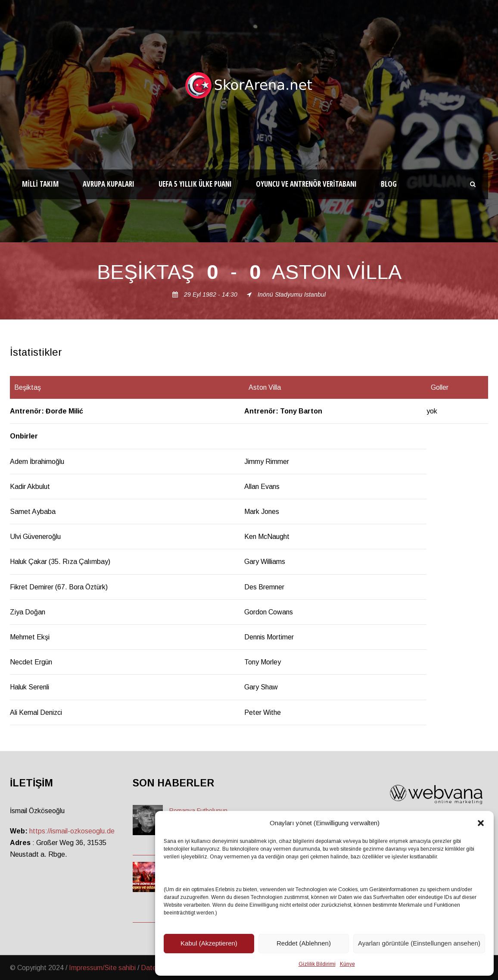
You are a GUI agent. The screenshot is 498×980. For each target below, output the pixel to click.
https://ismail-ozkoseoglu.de (72, 831)
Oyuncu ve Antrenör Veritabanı (306, 184)
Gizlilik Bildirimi (317, 964)
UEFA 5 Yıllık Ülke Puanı (195, 184)
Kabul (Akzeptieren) (209, 943)
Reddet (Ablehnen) (304, 943)
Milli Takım (40, 184)
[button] (481, 823)
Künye (347, 964)
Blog (389, 184)
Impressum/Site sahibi (102, 968)
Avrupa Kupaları (109, 184)
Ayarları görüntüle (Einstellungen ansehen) (419, 943)
